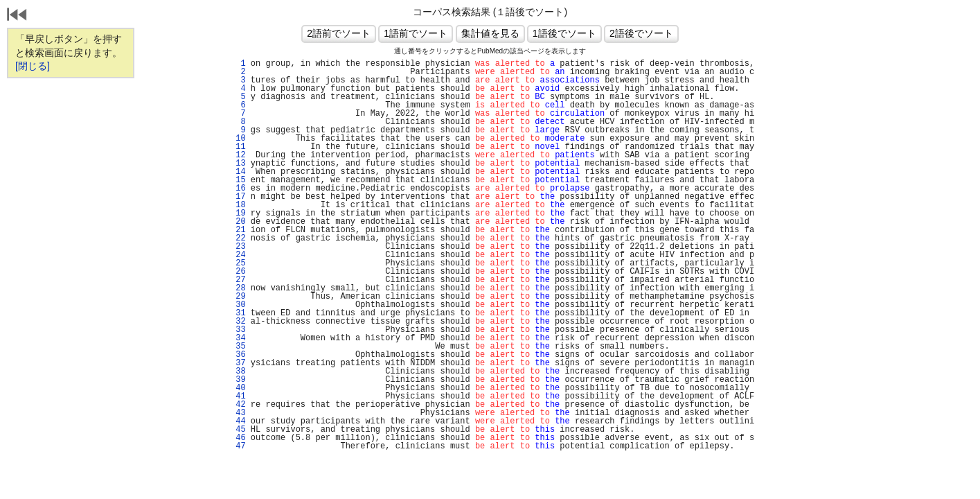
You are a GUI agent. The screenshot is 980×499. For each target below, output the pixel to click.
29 (238, 297)
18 (238, 205)
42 (238, 405)
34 (238, 338)
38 (238, 371)
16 (238, 189)
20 (238, 222)
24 (238, 255)
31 (238, 313)
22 (238, 238)
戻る (17, 16)
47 (238, 446)
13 (238, 164)
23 (238, 247)
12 (238, 155)
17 (238, 197)
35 (238, 347)
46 (238, 438)
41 (238, 396)
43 (238, 413)
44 (238, 421)
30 (238, 305)
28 (238, 288)
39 (238, 380)
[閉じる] (33, 66)
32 (238, 322)
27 (238, 280)
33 (238, 330)
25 (238, 263)
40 (238, 388)
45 (238, 430)
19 (238, 213)
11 (238, 147)
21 (238, 230)
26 (238, 272)
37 (238, 363)
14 (238, 172)
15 (238, 180)
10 (238, 139)
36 (238, 355)
